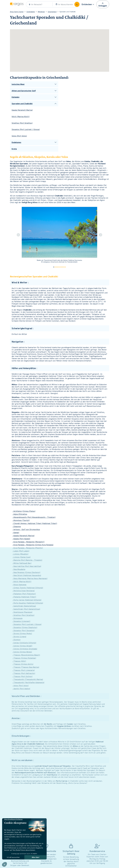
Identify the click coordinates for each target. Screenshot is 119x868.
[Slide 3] (58, 267)
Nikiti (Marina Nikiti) (21, 116)
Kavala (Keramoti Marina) (22, 110)
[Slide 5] (60, 267)
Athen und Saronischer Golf (24, 91)
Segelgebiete (31, 12)
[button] (88, 4)
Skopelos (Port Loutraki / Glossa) (26, 129)
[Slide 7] (63, 267)
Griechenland (52, 12)
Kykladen (16, 97)
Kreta (14, 149)
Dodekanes (16, 142)
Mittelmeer (41, 12)
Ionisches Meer (18, 84)
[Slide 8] (64, 267)
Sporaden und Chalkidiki (22, 104)
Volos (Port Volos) (19, 136)
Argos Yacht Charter (17, 12)
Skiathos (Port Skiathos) (22, 123)
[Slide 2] (56, 267)
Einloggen (103, 4)
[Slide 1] (55, 267)
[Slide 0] (54, 267)
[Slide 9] (65, 267)
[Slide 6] (61, 267)
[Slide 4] (59, 267)
